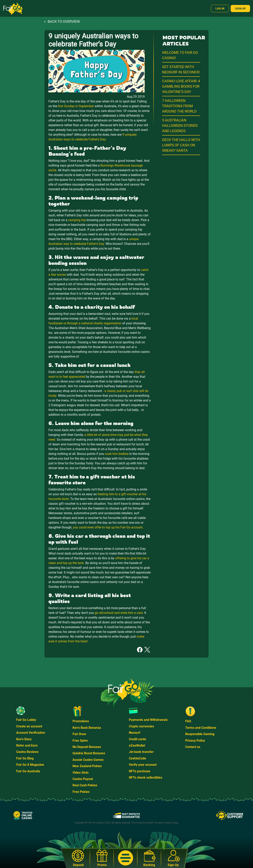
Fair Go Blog (25, 758)
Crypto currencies (141, 726)
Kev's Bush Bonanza (87, 728)
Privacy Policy (195, 741)
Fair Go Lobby (26, 720)
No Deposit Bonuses (87, 747)
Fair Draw (79, 734)
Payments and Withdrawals (148, 720)
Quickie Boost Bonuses (89, 753)
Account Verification (31, 733)
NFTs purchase (140, 771)
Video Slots (81, 773)
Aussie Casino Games (88, 760)
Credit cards (137, 739)
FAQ (188, 721)
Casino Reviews (27, 752)
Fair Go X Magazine (30, 765)
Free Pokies (81, 792)
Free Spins (80, 741)
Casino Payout (83, 779)
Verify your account (143, 765)
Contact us (193, 747)
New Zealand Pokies (87, 766)
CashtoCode (137, 758)
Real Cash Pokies (85, 785)
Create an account (29, 726)
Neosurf (135, 733)
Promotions (81, 721)
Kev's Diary (24, 739)
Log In (220, 9)
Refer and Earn (27, 745)
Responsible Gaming (200, 734)
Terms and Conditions (201, 728)
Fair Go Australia (28, 771)
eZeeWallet (137, 745)
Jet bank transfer (141, 752)
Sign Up (240, 9)
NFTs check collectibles (146, 778)
